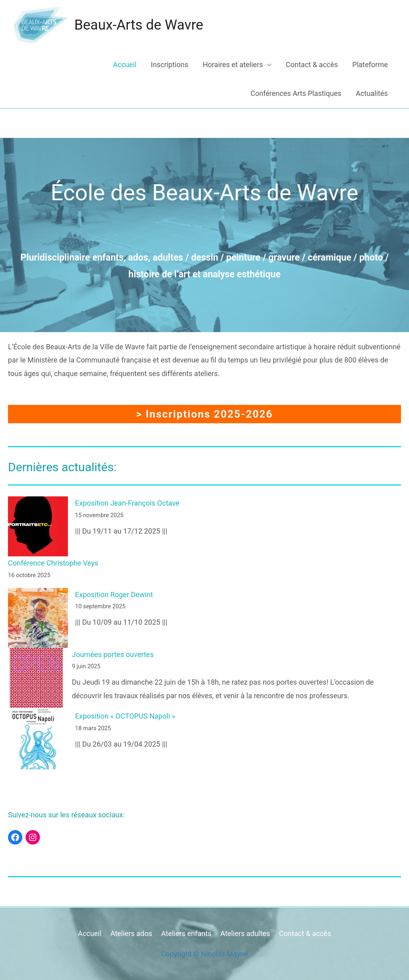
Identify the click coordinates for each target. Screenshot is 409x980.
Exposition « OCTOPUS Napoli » (125, 716)
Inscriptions (170, 65)
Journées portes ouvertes (113, 654)
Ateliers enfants (186, 933)
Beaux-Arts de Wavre (139, 25)
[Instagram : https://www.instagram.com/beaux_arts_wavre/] (33, 837)
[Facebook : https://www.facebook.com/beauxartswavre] (15, 837)
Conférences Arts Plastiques (296, 93)
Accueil (125, 65)
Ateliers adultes (245, 933)
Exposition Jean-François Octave (127, 503)
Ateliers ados (131, 933)
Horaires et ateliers (233, 65)
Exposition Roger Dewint (114, 595)
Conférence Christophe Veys (53, 563)
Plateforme (370, 65)
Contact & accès (312, 65)
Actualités (372, 93)
